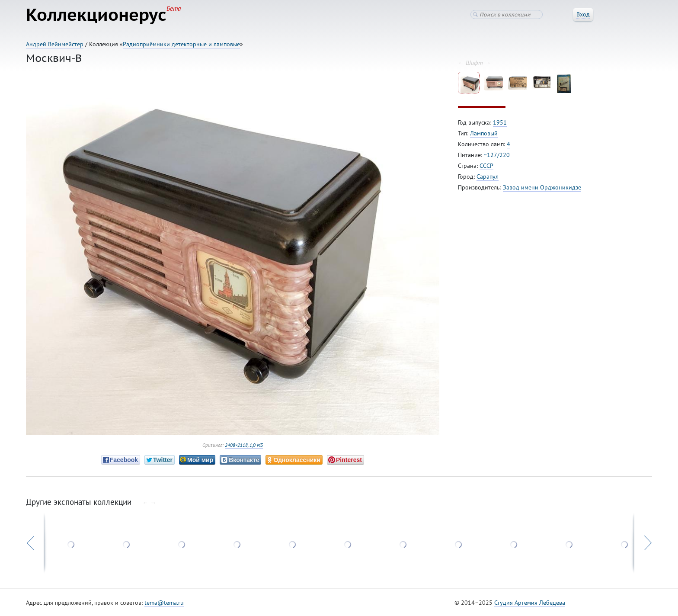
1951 (500, 122)
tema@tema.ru (164, 603)
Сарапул (488, 176)
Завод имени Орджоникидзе (542, 187)
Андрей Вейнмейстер (55, 44)
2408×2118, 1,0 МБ (244, 445)
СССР (486, 166)
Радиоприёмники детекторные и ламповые (181, 44)
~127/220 (497, 155)
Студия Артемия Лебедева (530, 603)
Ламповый (484, 133)
